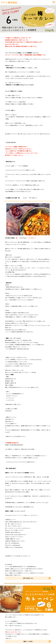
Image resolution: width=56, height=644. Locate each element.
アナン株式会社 (9, 3)
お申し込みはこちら (28, 578)
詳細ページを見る (28, 641)
